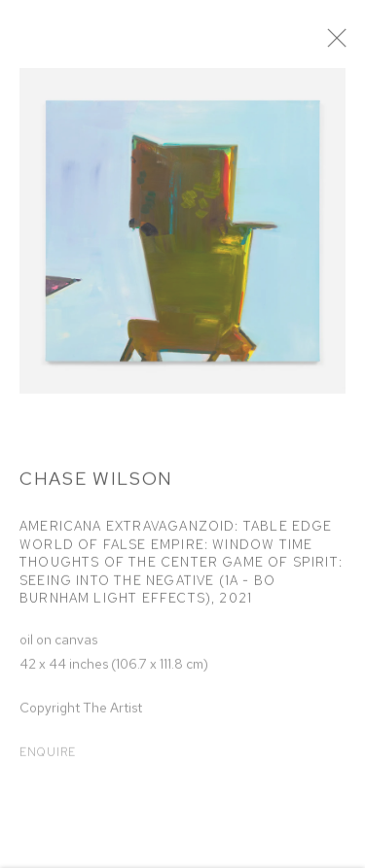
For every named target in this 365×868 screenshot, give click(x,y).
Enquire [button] (48, 758)
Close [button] (350, 44)
